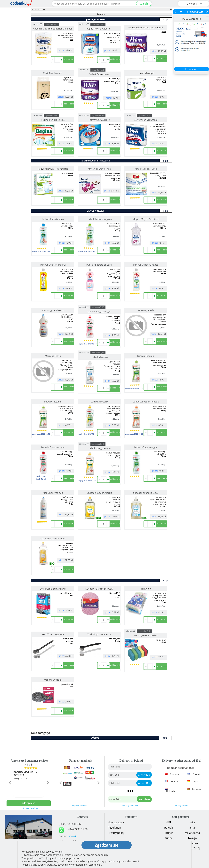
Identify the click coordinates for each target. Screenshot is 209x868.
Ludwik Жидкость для (99, 311)
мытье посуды (95, 211)
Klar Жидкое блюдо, (53, 310)
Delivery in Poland (130, 805)
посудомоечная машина (95, 160)
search (144, 4)
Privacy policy (116, 833)
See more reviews (30, 808)
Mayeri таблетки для (99, 169)
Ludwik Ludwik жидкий (99, 219)
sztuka (37, 24)
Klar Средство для (53, 493)
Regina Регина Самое (53, 120)
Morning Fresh (146, 310)
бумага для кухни (95, 19)
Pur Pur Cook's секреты (53, 265)
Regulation (114, 828)
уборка (95, 738)
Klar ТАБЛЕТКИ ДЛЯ (146, 169)
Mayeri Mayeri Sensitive (146, 219)
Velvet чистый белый (146, 120)
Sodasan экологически (99, 493)
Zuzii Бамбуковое (53, 73)
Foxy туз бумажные (99, 120)
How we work (116, 822)
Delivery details (181, 805)
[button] (10, 790)
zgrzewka (51, 24)
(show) (72, 836)
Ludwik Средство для (53, 447)
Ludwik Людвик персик (146, 402)
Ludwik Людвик (99, 357)
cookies (50, 852)
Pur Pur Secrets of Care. (99, 265)
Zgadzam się (107, 845)
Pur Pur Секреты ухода (146, 265)
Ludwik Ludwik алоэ (53, 219)
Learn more (192, 69)
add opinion (29, 803)
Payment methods (80, 805)
